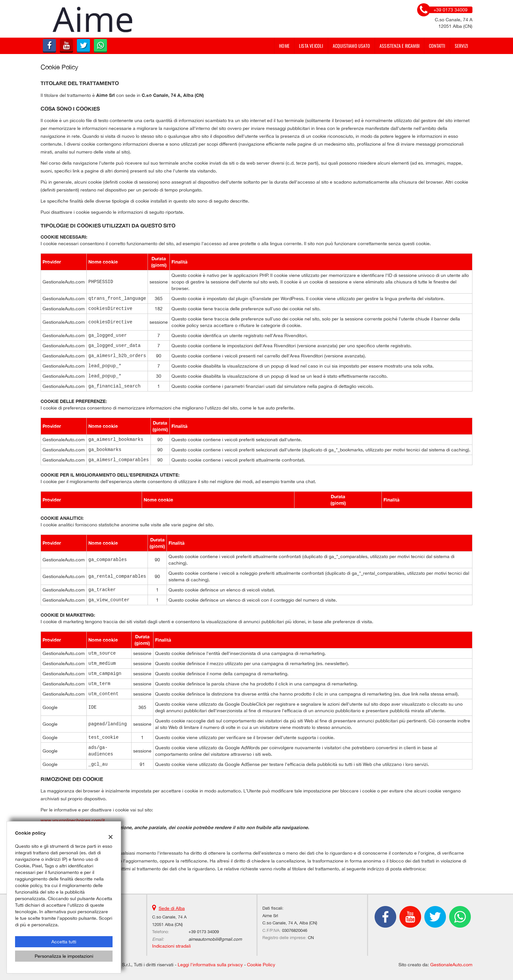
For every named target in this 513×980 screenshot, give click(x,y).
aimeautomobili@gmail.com (215, 939)
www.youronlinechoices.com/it (73, 820)
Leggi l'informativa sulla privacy (210, 965)
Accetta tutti (64, 942)
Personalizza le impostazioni (64, 956)
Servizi (461, 46)
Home (284, 46)
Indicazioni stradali (171, 946)
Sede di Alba (172, 908)
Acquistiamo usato (351, 46)
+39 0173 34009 (204, 932)
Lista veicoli (311, 46)
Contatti (437, 46)
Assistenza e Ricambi (399, 46)
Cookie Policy (261, 965)
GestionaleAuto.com (451, 965)
